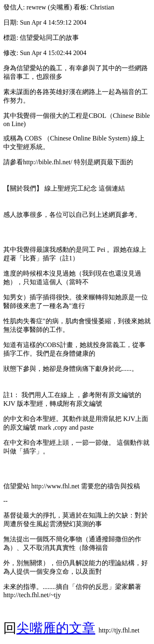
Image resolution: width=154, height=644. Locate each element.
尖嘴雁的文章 (56, 628)
